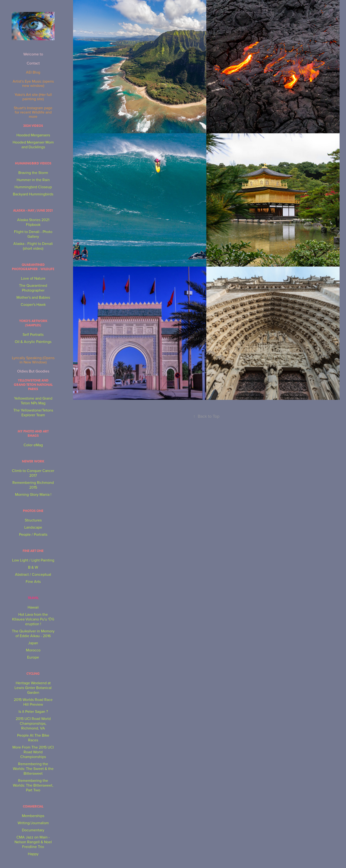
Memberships (33, 816)
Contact (33, 63)
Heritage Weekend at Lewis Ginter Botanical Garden (33, 688)
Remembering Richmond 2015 (33, 485)
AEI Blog (33, 72)
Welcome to (33, 54)
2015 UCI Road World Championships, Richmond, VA (33, 723)
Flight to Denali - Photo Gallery (33, 234)
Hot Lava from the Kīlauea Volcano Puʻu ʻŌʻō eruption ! (33, 619)
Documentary (33, 830)
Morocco (33, 650)
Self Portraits (33, 334)
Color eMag (33, 445)
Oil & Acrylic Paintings (33, 342)
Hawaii (33, 607)
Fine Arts (33, 581)
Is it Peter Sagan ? (33, 711)
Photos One (33, 511)
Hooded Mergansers (33, 135)
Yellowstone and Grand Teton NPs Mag (33, 401)
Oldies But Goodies (33, 371)
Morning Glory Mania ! (33, 494)
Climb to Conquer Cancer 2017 (33, 473)
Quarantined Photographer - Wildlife (33, 267)
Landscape (33, 527)
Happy (33, 854)
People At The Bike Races (33, 738)
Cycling (33, 674)
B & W (33, 567)
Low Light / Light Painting (33, 560)
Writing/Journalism (33, 823)
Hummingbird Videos (33, 163)
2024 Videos (33, 126)
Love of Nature (33, 278)
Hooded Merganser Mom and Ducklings (33, 144)
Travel (33, 598)
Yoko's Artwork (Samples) (33, 323)
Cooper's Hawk (33, 304)
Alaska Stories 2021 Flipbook (33, 222)
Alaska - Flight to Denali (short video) (33, 246)
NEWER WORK (33, 461)
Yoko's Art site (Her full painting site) (33, 97)
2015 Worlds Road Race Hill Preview (33, 702)
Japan (33, 643)
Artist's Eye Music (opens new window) (33, 83)
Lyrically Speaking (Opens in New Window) (33, 360)
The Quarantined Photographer (33, 288)
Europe (33, 657)
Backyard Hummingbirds (33, 194)
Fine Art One (33, 551)
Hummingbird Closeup (33, 187)
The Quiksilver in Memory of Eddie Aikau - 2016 (33, 633)
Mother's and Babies (33, 297)
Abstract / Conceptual (33, 574)
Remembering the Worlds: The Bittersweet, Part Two (33, 785)
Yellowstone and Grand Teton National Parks (33, 385)
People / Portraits (33, 534)
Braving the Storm (33, 173)
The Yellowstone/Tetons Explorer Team (33, 412)
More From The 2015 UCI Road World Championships (33, 752)
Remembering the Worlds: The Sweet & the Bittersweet (33, 769)
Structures (33, 520)
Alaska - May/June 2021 (33, 211)
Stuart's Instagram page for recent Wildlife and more (33, 112)
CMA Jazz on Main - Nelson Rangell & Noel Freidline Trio (33, 842)
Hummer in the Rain (33, 180)
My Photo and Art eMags (33, 434)
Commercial (33, 806)
